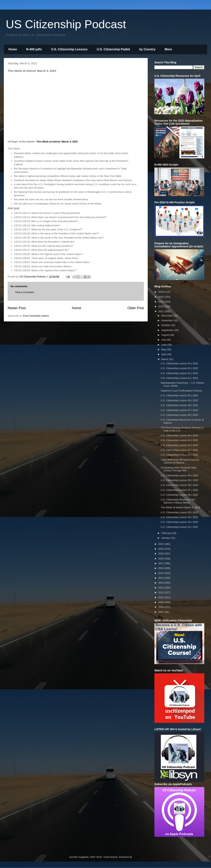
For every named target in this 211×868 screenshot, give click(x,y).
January (166, 538)
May (164, 349)
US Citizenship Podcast (66, 24)
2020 (161, 549)
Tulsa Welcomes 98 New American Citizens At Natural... (180, 461)
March (165, 359)
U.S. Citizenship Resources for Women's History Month (178, 501)
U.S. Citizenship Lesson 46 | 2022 (179, 415)
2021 (161, 544)
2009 (161, 602)
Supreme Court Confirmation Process (181, 391)
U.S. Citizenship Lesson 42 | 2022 (179, 450)
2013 (161, 583)
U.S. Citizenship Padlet (113, 49)
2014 (161, 578)
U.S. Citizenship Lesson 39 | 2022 (179, 480)
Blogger (137, 857)
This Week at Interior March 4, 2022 (57, 142)
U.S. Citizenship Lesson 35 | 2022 (179, 512)
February (167, 533)
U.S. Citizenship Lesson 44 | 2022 (179, 440)
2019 (161, 554)
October (166, 325)
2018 (161, 559)
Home (13, 49)
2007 (161, 612)
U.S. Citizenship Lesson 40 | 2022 (179, 475)
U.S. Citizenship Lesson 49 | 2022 (179, 400)
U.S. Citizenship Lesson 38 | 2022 (179, 485)
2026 (161, 292)
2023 (161, 306)
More (168, 49)
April (164, 354)
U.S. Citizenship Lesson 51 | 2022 (179, 378)
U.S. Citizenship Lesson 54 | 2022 (179, 363)
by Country (147, 49)
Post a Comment (25, 292)
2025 (161, 297)
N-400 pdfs (34, 49)
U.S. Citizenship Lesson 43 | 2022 (179, 445)
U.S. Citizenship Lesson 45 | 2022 (179, 435)
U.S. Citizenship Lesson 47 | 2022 (179, 410)
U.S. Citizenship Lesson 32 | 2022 (179, 527)
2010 (161, 597)
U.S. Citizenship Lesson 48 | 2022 (179, 405)
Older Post (136, 308)
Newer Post (17, 308)
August (166, 335)
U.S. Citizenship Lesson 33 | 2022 (179, 522)
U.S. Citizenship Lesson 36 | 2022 (179, 495)
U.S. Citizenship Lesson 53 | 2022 (179, 368)
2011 (161, 592)
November (167, 320)
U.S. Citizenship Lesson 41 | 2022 (179, 455)
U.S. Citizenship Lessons (69, 49)
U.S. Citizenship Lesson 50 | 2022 (179, 395)
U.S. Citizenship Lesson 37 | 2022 (179, 490)
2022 (161, 311)
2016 (161, 568)
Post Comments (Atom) (36, 316)
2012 (161, 588)
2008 (161, 607)
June (164, 345)
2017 (161, 563)
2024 (161, 302)
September (168, 330)
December (167, 316)
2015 (161, 573)
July (164, 340)
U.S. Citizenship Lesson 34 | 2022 (179, 517)
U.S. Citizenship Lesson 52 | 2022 (179, 373)
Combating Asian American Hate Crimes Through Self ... (178, 469)
